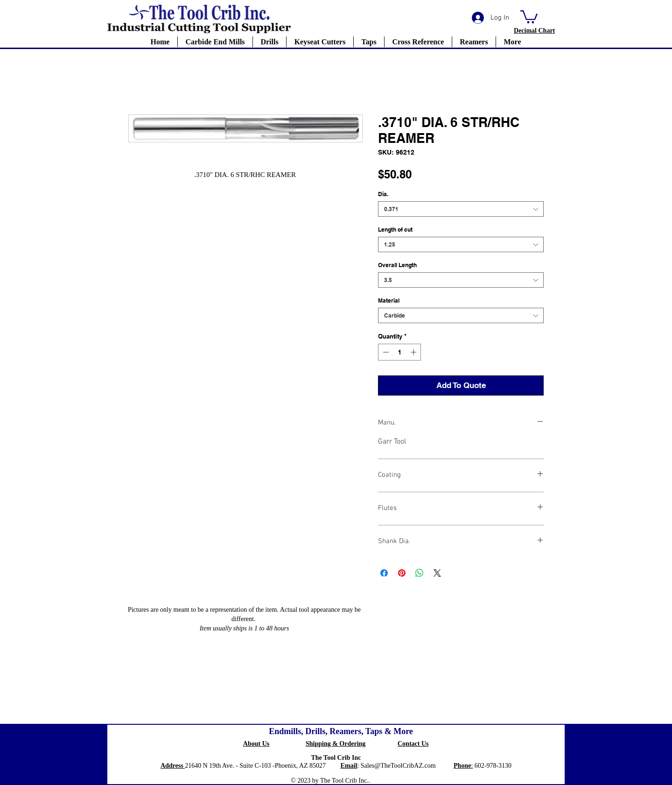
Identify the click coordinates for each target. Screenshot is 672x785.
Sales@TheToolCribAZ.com (398, 766)
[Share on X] (437, 573)
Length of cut (395, 230)
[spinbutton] (400, 352)
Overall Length (397, 265)
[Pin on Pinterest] (402, 573)
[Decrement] (385, 352)
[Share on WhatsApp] (420, 573)
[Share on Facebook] (384, 573)
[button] (529, 16)
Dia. (383, 194)
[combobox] (461, 209)
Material (389, 301)
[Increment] (414, 352)
